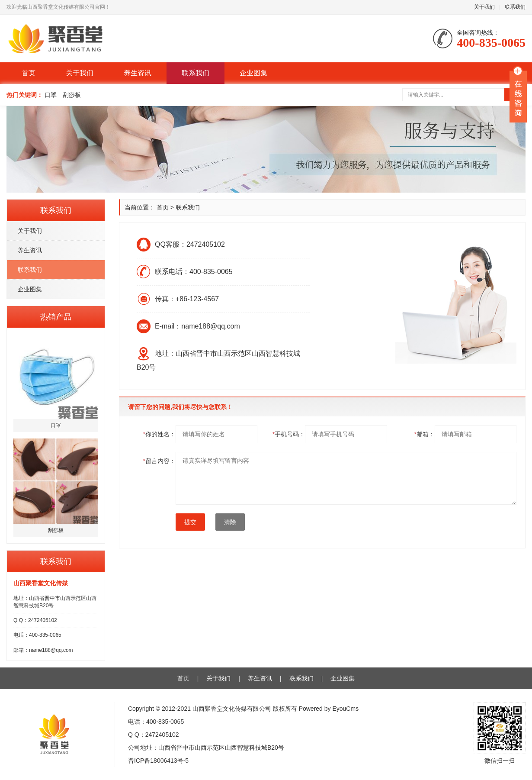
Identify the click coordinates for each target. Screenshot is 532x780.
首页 (29, 73)
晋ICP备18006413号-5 (158, 761)
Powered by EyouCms (328, 709)
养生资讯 (138, 73)
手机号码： (289, 434)
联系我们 (515, 7)
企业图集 (253, 73)
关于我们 (484, 7)
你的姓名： (159, 434)
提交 (190, 522)
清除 (230, 522)
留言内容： (159, 461)
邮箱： (424, 434)
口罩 (51, 95)
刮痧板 (72, 95)
